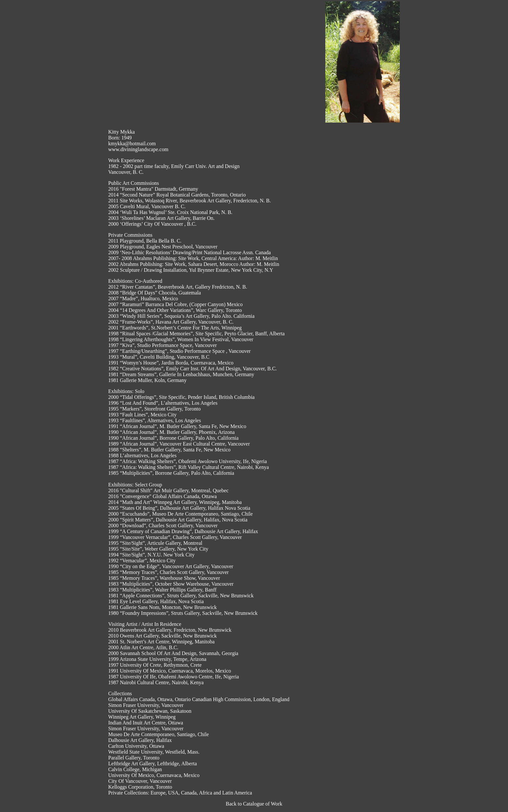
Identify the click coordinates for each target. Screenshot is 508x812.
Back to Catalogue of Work (254, 804)
